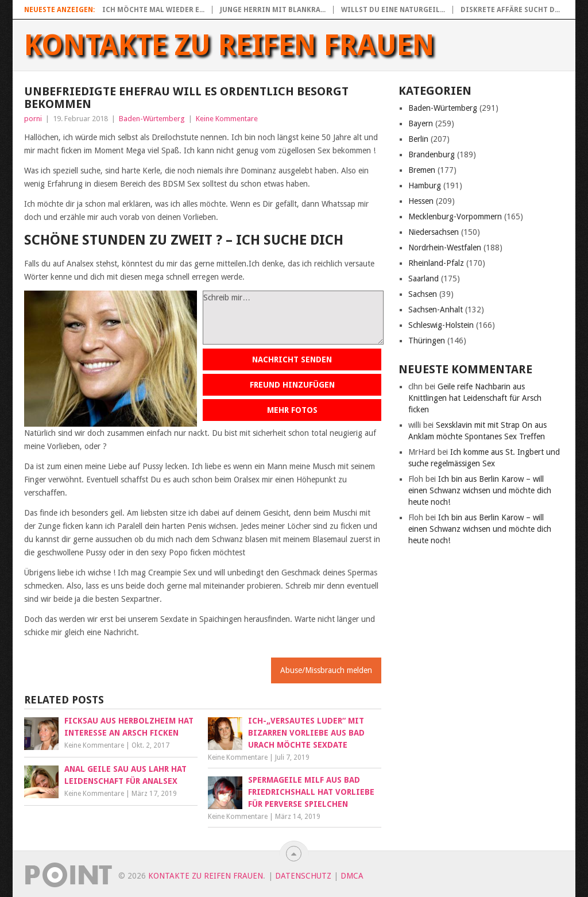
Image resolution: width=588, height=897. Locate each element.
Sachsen (423, 294)
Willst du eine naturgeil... (393, 10)
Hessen (421, 201)
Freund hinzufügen (292, 385)
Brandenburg (432, 154)
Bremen (422, 170)
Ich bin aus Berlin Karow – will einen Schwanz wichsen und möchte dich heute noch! (480, 490)
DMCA (352, 876)
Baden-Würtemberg (152, 119)
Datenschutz (303, 876)
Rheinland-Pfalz (436, 263)
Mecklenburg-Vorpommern (455, 216)
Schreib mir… (293, 318)
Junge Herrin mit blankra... (273, 10)
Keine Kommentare (227, 119)
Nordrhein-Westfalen (445, 248)
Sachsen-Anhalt (436, 310)
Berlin (418, 139)
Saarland (423, 279)
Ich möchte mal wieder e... (153, 10)
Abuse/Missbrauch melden (326, 670)
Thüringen (427, 341)
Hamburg (425, 185)
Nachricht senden (292, 359)
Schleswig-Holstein (441, 325)
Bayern (421, 123)
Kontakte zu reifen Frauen (229, 45)
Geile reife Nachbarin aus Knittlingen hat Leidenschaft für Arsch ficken (475, 398)
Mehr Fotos (292, 410)
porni (33, 119)
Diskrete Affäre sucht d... (510, 10)
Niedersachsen (434, 232)
